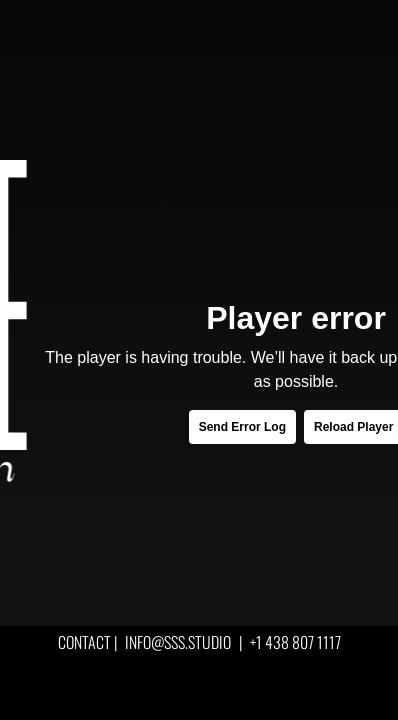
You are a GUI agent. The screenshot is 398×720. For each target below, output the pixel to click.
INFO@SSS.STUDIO (178, 642)
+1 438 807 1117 (295, 642)
